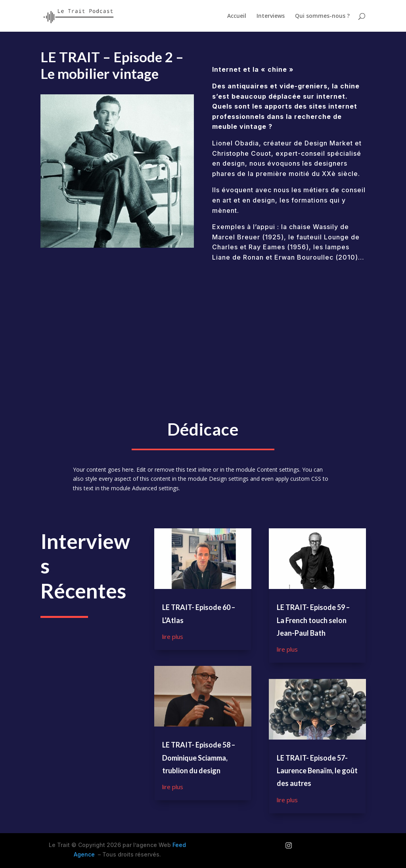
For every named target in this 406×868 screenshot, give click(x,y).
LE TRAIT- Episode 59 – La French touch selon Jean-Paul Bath (313, 620)
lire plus (173, 637)
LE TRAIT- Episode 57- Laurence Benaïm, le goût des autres (317, 771)
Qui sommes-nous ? (322, 16)
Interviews (271, 16)
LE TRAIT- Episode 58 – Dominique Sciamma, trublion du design (199, 758)
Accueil (237, 16)
